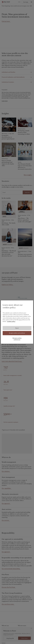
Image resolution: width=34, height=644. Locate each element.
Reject (17, 328)
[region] (17, 322)
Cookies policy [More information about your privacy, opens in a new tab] (11, 321)
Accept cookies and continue (17, 333)
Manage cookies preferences (17, 339)
